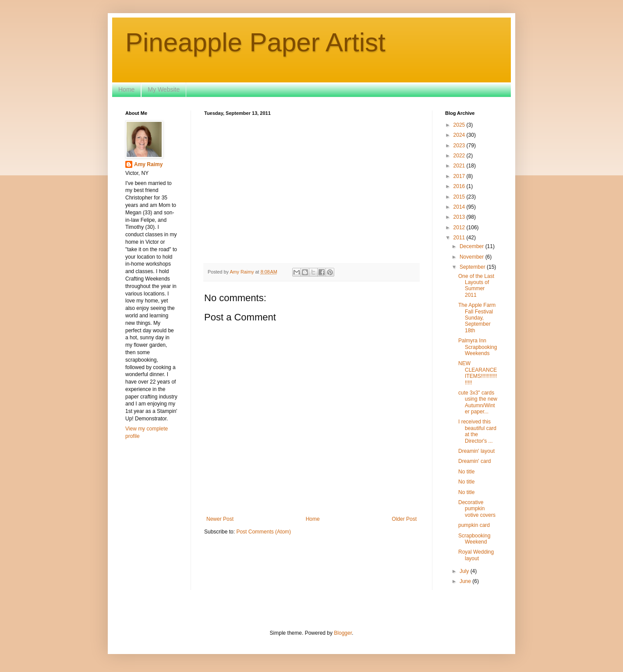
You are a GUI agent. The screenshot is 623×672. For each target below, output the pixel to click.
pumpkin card (474, 525)
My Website (164, 89)
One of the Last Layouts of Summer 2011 (476, 286)
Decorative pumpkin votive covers (477, 509)
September (473, 267)
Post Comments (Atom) (264, 532)
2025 (460, 125)
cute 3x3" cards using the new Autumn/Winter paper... (478, 402)
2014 (460, 207)
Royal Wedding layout (476, 555)
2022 (460, 156)
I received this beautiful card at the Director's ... (477, 431)
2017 (460, 176)
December (473, 246)
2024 (460, 135)
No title (466, 472)
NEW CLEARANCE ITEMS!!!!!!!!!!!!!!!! (478, 373)
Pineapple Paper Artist (255, 42)
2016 (460, 186)
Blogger (343, 633)
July (465, 571)
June (466, 581)
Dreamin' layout (476, 451)
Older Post (404, 519)
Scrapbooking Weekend (474, 539)
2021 (460, 166)
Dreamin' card (474, 461)
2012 (460, 228)
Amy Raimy (148, 164)
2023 (460, 146)
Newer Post (220, 519)
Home (126, 89)
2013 (460, 217)
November (473, 257)
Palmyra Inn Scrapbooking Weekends (478, 347)
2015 (460, 197)
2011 (460, 238)
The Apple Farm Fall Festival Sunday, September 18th (477, 318)
